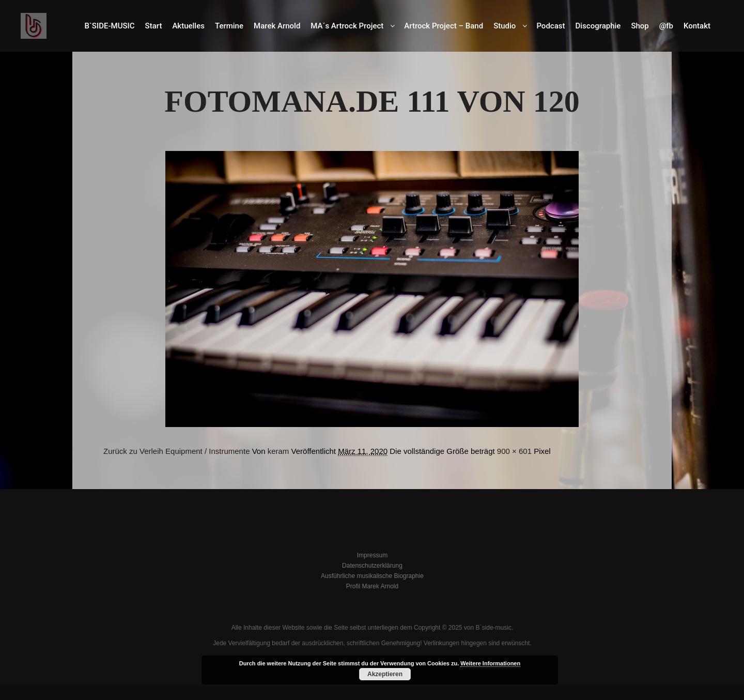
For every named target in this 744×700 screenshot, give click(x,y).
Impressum (372, 555)
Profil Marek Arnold (372, 586)
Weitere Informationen (490, 663)
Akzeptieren (385, 674)
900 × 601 (514, 451)
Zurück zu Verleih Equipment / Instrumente (176, 451)
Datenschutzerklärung (372, 566)
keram (278, 451)
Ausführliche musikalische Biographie (372, 576)
